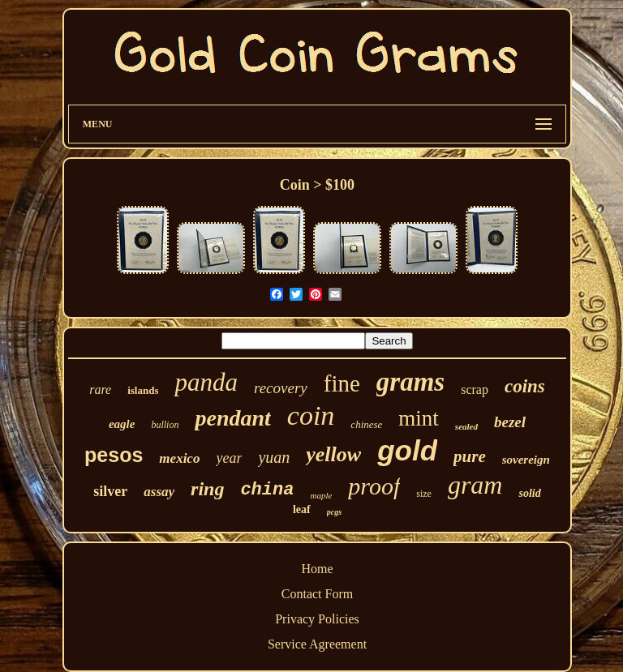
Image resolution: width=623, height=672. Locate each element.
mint (419, 418)
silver (110, 491)
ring (207, 489)
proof (374, 486)
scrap (475, 390)
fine (342, 383)
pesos (114, 455)
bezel (510, 422)
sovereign (526, 460)
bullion (165, 425)
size (424, 494)
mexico (179, 458)
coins (525, 386)
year (229, 458)
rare (100, 390)
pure (470, 456)
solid (529, 493)
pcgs (334, 512)
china (267, 490)
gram (475, 485)
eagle (122, 424)
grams (410, 382)
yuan (274, 457)
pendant (232, 418)
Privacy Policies (317, 619)
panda (206, 382)
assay (159, 492)
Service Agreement (317, 644)
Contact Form (317, 594)
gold (407, 450)
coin (311, 415)
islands (143, 390)
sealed (466, 426)
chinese (366, 424)
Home (317, 569)
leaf (302, 509)
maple (321, 495)
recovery (281, 388)
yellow (333, 454)
